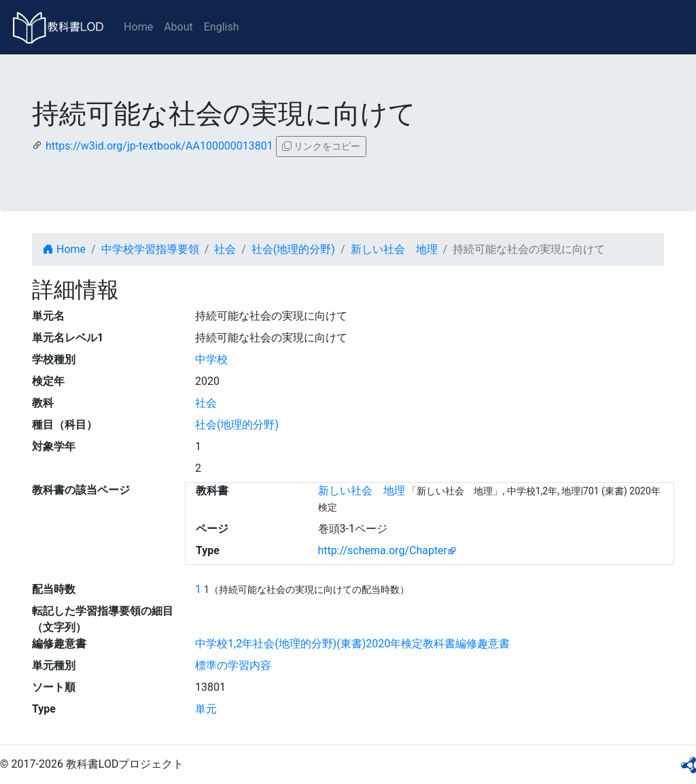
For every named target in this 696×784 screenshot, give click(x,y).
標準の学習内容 (233, 665)
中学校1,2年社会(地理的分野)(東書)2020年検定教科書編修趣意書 (352, 644)
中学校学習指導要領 (150, 249)
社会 (225, 249)
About (178, 27)
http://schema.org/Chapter (383, 550)
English (222, 27)
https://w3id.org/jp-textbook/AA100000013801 (159, 146)
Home (138, 27)
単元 (206, 709)
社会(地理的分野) (293, 249)
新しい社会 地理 (394, 249)
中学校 (211, 359)
